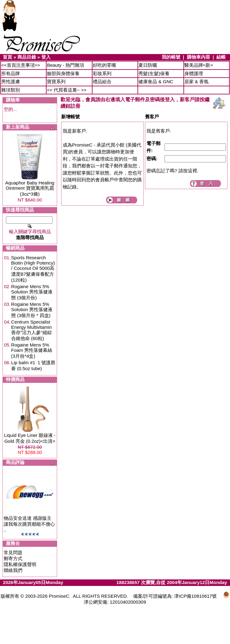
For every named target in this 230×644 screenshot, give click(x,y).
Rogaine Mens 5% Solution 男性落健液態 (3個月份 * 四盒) (32, 310)
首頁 (7, 57)
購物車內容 (198, 57)
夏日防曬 (148, 65)
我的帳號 (171, 57)
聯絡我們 (13, 570)
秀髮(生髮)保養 (154, 73)
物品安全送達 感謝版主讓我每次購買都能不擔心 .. (29, 524)
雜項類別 (11, 90)
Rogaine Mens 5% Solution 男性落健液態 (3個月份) (32, 292)
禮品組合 (102, 82)
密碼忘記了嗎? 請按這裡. (172, 171)
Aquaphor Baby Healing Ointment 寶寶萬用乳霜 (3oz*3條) (30, 188)
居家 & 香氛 (196, 82)
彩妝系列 (102, 73)
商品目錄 (27, 57)
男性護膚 (11, 82)
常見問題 (13, 553)
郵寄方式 (13, 558)
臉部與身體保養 (63, 73)
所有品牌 (11, 73)
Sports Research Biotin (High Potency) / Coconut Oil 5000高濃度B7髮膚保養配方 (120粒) (33, 269)
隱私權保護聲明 (20, 564)
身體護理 (194, 73)
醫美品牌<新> (199, 65)
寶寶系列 (56, 82)
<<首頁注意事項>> (21, 65)
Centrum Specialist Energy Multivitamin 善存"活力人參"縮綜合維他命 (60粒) (32, 330)
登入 (46, 57)
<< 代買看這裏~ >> (67, 90)
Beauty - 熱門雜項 (65, 65)
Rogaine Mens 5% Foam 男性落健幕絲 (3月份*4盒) (32, 350)
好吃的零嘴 (104, 65)
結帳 (221, 57)
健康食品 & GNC (156, 82)
